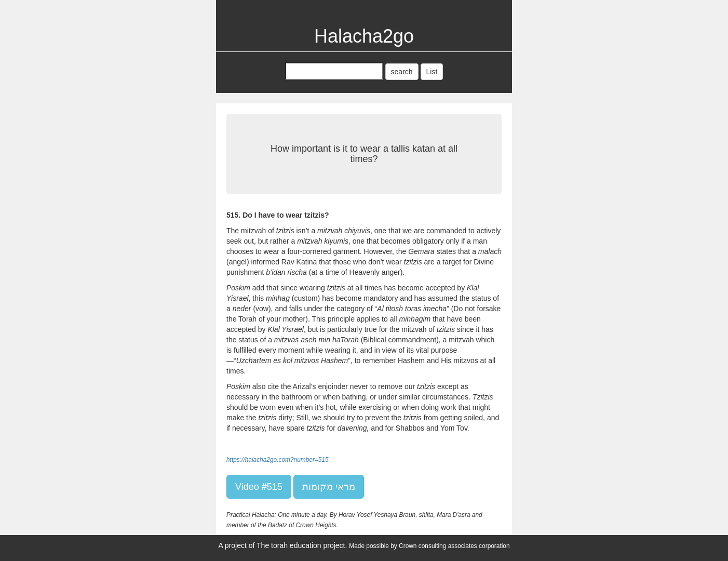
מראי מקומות (329, 487)
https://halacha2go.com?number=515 (278, 460)
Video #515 (259, 487)
